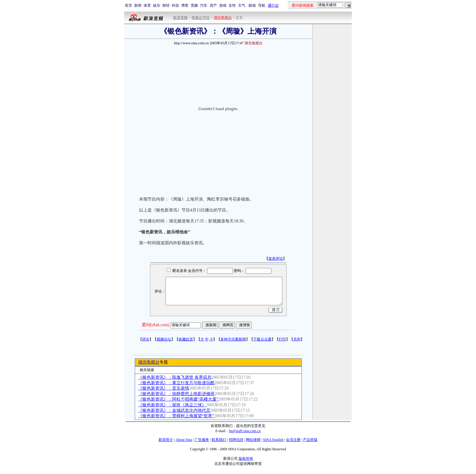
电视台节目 (201, 18)
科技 (175, 5)
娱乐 (157, 5)
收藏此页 (186, 339)
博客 (185, 5)
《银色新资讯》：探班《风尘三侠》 (172, 405)
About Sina (184, 440)
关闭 (297, 339)
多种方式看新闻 (233, 339)
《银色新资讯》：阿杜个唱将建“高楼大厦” (178, 399)
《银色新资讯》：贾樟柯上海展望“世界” (176, 416)
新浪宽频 (180, 18)
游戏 (223, 5)
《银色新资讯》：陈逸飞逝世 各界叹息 (175, 377)
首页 (128, 5)
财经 (166, 5)
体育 (147, 5)
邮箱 (252, 5)
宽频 (194, 5)
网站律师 (253, 440)
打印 (282, 339)
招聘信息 (236, 440)
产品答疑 (310, 440)
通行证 (273, 5)
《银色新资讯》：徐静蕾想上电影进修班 (176, 394)
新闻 (138, 5)
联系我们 (219, 440)
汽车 (204, 5)
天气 (242, 5)
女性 (232, 5)
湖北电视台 (149, 362)
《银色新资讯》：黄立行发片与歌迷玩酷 (176, 383)
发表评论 (276, 259)
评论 (146, 339)
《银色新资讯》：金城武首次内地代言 (174, 410)
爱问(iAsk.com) (156, 325)
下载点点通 (262, 339)
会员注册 (293, 440)
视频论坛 (164, 339)
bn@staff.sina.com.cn (245, 431)
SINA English (273, 440)
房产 (213, 5)
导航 (262, 5)
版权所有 (246, 459)
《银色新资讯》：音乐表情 (164, 388)
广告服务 (202, 440)
